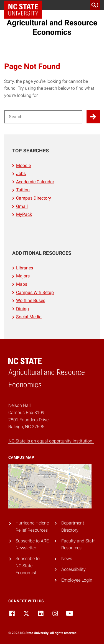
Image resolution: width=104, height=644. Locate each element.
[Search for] (43, 117)
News (67, 559)
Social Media (29, 317)
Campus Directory (34, 198)
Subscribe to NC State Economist (28, 566)
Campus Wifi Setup (35, 292)
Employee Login (77, 580)
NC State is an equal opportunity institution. (51, 441)
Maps (22, 284)
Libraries (25, 268)
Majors (23, 276)
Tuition (23, 190)
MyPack (24, 214)
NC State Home (25, 5)
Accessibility (73, 569)
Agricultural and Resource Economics (52, 27)
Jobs (21, 173)
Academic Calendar (35, 182)
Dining (22, 309)
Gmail (22, 206)
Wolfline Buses (31, 300)
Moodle (23, 165)
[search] (95, 5)
